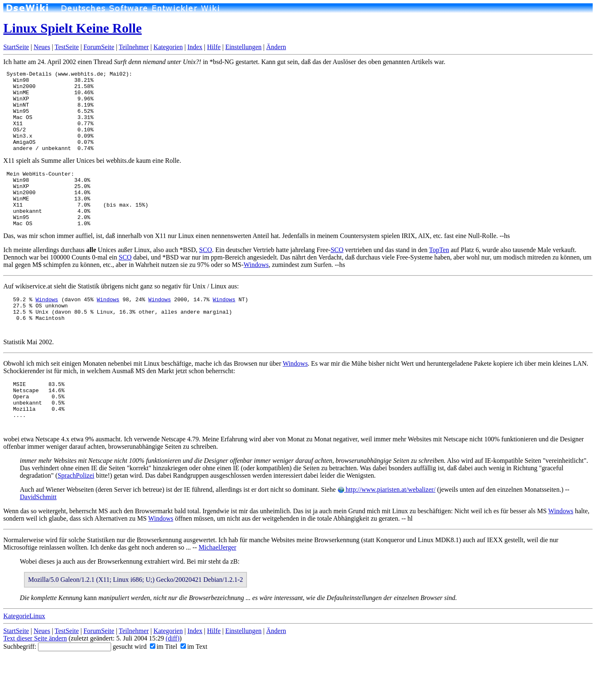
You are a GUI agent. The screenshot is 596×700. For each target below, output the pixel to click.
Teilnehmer (134, 47)
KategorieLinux (24, 658)
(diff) (172, 680)
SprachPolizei (76, 518)
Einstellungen (243, 47)
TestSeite (66, 47)
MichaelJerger (217, 589)
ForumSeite (99, 47)
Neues (42, 47)
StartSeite (16, 47)
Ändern (276, 47)
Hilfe (214, 47)
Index (195, 47)
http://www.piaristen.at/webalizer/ (387, 532)
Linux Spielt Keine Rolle (72, 28)
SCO (205, 277)
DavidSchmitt (38, 539)
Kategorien (168, 47)
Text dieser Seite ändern (35, 680)
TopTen (439, 277)
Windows (256, 292)
